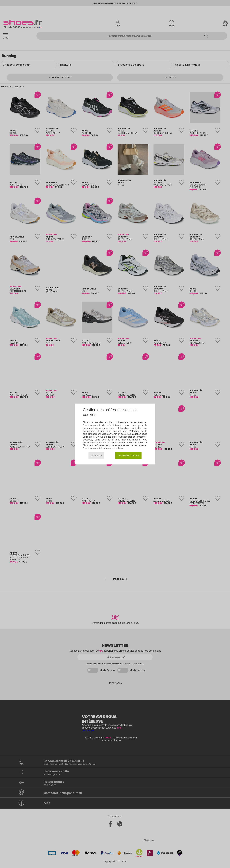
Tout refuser (96, 456)
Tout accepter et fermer (128, 456)
